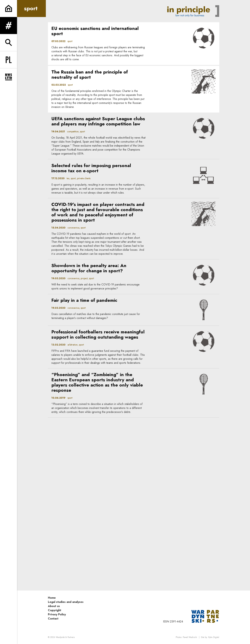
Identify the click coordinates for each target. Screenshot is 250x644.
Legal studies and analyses (66, 602)
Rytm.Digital (214, 637)
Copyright (55, 610)
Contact (53, 619)
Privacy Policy (57, 614)
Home (52, 598)
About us (54, 606)
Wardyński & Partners (65, 637)
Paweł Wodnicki (190, 637)
